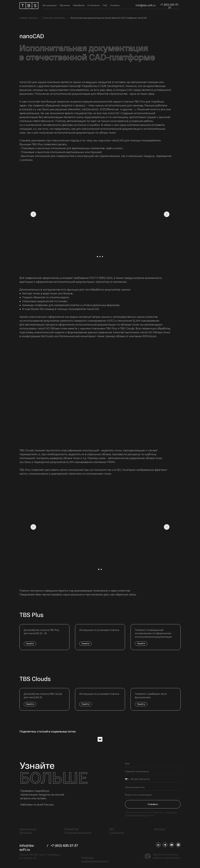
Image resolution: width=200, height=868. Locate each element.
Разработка (79, 5)
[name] (153, 764)
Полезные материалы (54, 18)
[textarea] (153, 795)
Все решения (50, 5)
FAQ (105, 5)
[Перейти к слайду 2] (100, 257)
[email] (153, 787)
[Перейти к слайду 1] (97, 257)
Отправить (153, 804)
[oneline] (153, 772)
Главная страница (28, 18)
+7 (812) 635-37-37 (170, 6)
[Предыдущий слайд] (33, 214)
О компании (94, 5)
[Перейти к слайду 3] (102, 257)
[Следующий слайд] (167, 214)
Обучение (65, 5)
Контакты (115, 5)
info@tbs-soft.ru (146, 5)
